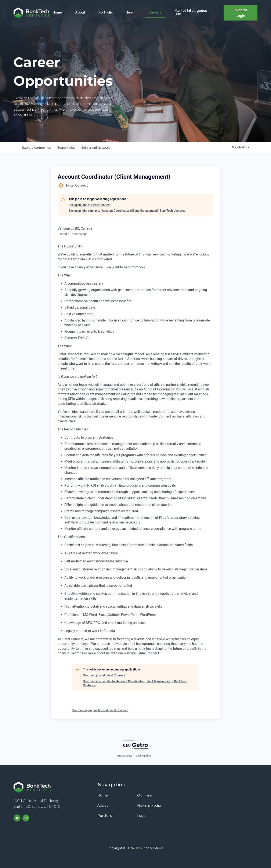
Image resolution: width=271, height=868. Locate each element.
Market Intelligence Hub (191, 12)
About (80, 12)
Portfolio (106, 12)
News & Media (149, 806)
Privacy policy (124, 756)
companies (37, 148)
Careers (155, 12)
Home (57, 12)
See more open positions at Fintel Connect (100, 710)
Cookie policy (143, 756)
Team (131, 12)
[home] (31, 13)
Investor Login (241, 13)
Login (142, 816)
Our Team (146, 795)
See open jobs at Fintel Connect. (90, 205)
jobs (67, 148)
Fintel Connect (148, 653)
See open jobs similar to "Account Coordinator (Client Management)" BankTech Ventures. (127, 211)
